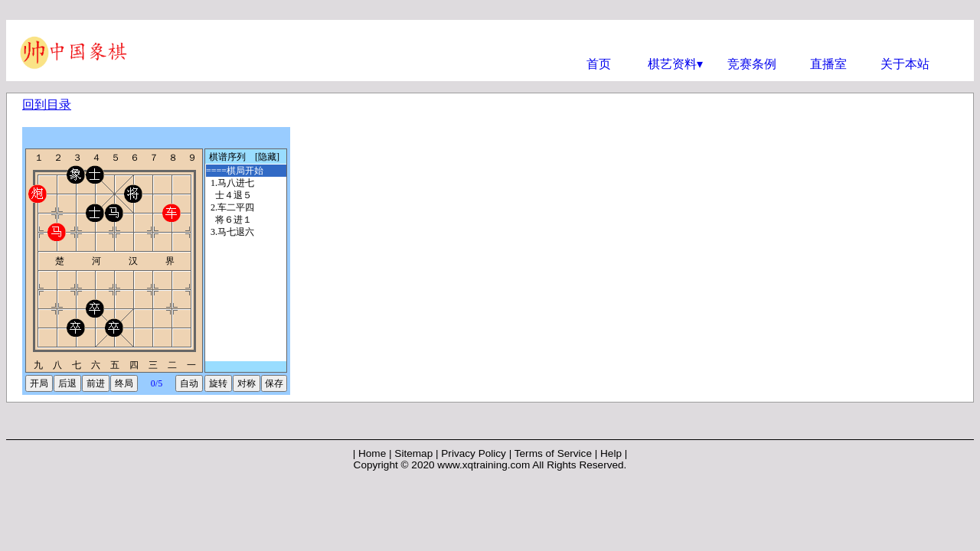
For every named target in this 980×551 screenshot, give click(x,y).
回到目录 (47, 104)
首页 (599, 64)
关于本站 (905, 64)
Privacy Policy (474, 453)
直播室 (828, 64)
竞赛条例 (752, 64)
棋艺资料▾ (675, 64)
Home (372, 453)
